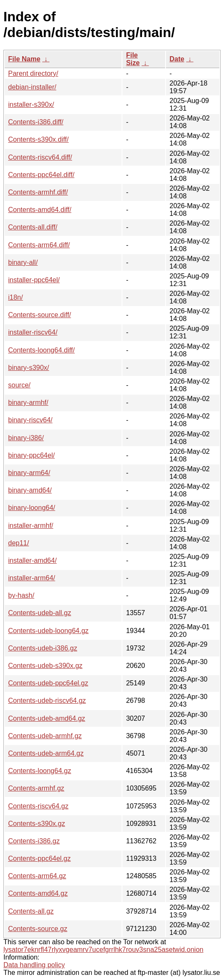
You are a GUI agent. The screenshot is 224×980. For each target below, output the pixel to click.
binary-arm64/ (29, 473)
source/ (19, 385)
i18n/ (16, 297)
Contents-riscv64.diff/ (40, 157)
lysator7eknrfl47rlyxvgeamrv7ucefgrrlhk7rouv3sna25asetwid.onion (103, 950)
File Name (24, 59)
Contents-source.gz (38, 929)
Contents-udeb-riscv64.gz (47, 701)
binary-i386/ (26, 438)
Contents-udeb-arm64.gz (46, 753)
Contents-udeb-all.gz (40, 613)
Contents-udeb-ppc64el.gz (48, 683)
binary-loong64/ (32, 508)
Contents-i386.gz (34, 841)
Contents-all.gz (31, 911)
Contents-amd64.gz (38, 893)
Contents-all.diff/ (33, 227)
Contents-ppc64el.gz (39, 858)
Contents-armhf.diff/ (38, 192)
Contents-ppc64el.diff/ (41, 175)
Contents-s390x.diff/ (38, 139)
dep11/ (19, 543)
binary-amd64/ (30, 490)
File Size (133, 59)
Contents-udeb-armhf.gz (45, 736)
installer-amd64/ (32, 560)
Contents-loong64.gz (40, 771)
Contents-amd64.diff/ (40, 210)
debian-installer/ (32, 87)
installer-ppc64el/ (34, 280)
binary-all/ (23, 262)
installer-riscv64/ (33, 332)
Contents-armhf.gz (36, 788)
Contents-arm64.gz (37, 876)
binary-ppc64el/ (31, 455)
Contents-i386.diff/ (36, 122)
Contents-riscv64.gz (38, 806)
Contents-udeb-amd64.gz (47, 718)
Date (177, 59)
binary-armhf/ (28, 403)
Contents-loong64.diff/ (41, 350)
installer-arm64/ (32, 578)
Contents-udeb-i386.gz (43, 648)
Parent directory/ (33, 73)
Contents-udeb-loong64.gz (48, 631)
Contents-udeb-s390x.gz (45, 666)
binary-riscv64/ (30, 420)
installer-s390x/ (31, 105)
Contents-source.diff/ (39, 315)
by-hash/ (21, 595)
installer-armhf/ (31, 526)
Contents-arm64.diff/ (39, 245)
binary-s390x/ (29, 368)
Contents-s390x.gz (36, 824)
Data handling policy (34, 965)
